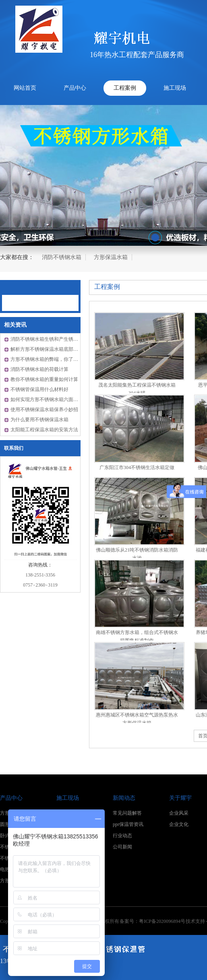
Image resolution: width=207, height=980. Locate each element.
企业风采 (179, 813)
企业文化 (179, 824)
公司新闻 (122, 847)
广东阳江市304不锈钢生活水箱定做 (137, 467)
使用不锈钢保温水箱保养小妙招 (44, 410)
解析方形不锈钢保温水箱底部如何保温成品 (56, 349)
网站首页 (25, 88)
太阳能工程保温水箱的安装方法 (44, 430)
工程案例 (125, 88)
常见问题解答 (127, 813)
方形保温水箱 (111, 257)
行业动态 (122, 836)
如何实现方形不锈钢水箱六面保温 (47, 399)
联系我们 (14, 448)
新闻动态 (124, 798)
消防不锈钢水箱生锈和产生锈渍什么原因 (54, 339)
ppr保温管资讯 (128, 824)
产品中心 (75, 88)
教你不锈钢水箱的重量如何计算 (44, 379)
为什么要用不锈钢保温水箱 (39, 420)
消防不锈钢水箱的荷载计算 (39, 369)
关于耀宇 (180, 798)
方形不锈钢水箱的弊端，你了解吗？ (49, 359)
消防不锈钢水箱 (62, 257)
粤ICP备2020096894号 (162, 921)
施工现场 (175, 88)
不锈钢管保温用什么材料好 (39, 389)
